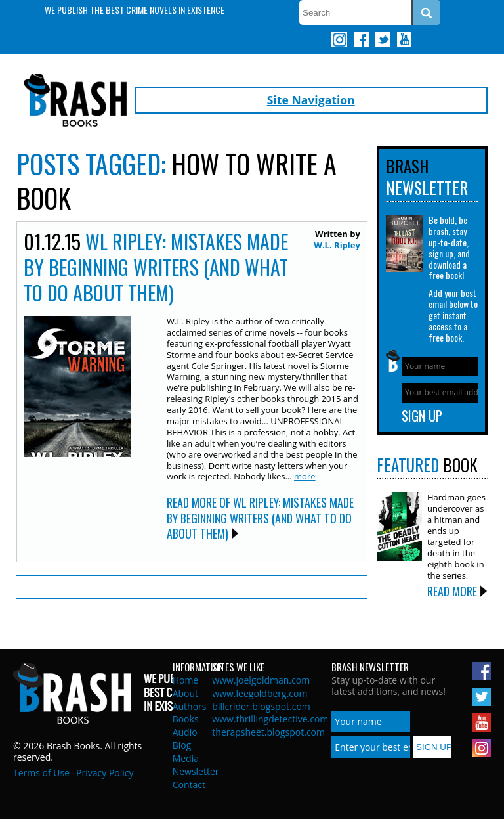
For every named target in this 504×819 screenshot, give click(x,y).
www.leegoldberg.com (260, 693)
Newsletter (196, 771)
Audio (185, 732)
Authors (190, 706)
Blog (182, 745)
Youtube (404, 39)
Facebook (361, 39)
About (185, 693)
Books (186, 719)
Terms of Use (41, 773)
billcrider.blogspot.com (261, 706)
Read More (452, 591)
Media (186, 758)
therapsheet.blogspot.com (268, 732)
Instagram (339, 39)
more (304, 476)
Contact (189, 785)
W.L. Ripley (337, 245)
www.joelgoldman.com (261, 680)
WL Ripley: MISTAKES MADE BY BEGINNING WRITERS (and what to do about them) (156, 267)
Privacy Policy (105, 773)
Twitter (382, 39)
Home (186, 680)
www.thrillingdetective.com (270, 719)
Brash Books (75, 100)
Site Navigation (311, 100)
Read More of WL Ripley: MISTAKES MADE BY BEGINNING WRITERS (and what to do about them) (260, 518)
